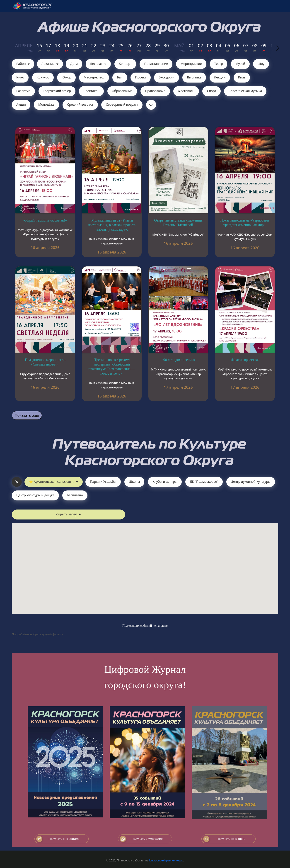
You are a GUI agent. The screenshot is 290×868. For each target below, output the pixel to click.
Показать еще (27, 415)
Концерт (125, 64)
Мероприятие (191, 64)
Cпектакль (91, 91)
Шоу (261, 64)
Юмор (66, 77)
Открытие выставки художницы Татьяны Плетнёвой (179, 223)
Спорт (211, 91)
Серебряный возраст (122, 104)
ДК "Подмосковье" (204, 482)
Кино (20, 77)
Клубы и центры (165, 482)
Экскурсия (167, 77)
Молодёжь (46, 104)
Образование (122, 91)
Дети (74, 64)
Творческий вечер (57, 91)
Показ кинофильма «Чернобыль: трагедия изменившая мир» (245, 223)
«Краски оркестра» (245, 360)
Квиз (242, 77)
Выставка (194, 77)
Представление (156, 64)
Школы (134, 482)
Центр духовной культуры (251, 482)
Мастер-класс (94, 77)
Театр (219, 64)
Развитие (23, 91)
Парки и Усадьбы (103, 482)
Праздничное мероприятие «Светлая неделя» (46, 362)
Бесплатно (98, 64)
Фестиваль (186, 91)
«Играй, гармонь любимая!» (45, 220)
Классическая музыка (245, 91)
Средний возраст (80, 104)
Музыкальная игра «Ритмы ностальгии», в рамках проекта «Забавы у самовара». (112, 225)
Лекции (220, 77)
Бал (120, 77)
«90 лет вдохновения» (178, 360)
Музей (240, 64)
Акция (21, 104)
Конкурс (43, 77)
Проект (141, 77)
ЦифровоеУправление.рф (166, 860)
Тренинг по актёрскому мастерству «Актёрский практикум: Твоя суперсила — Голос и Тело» (112, 366)
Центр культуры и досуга (35, 495)
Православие (155, 91)
